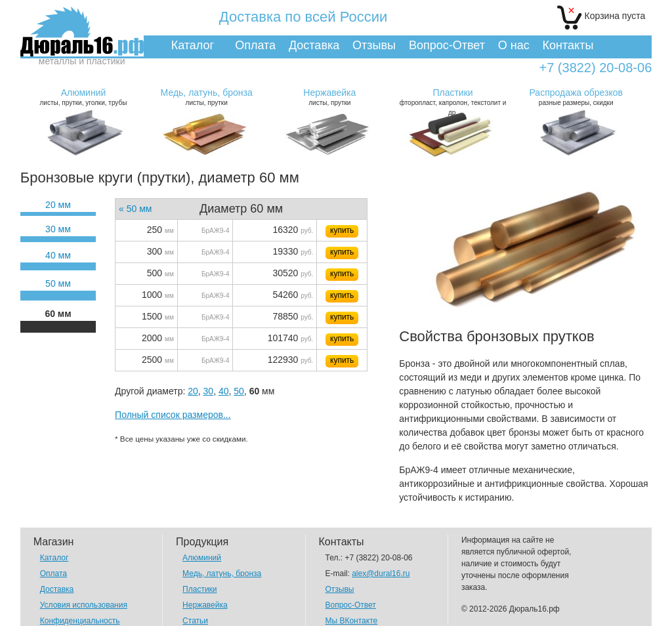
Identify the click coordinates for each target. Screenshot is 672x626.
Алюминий (202, 558)
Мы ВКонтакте (352, 621)
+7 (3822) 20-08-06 (595, 68)
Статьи (195, 621)
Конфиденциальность (80, 621)
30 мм (58, 229)
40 (224, 391)
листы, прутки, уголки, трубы (83, 97)
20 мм (58, 205)
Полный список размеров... (173, 415)
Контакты (568, 45)
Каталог (193, 45)
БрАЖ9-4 (215, 231)
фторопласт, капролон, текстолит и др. (452, 102)
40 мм (58, 255)
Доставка (314, 45)
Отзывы (374, 45)
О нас (514, 45)
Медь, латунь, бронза (222, 574)
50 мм (58, 283)
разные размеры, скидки (576, 97)
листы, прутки (206, 97)
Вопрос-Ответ (447, 45)
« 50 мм (135, 209)
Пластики (199, 589)
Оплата (255, 45)
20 (193, 391)
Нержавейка (205, 605)
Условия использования (84, 605)
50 (239, 391)
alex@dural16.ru (381, 574)
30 (209, 391)
